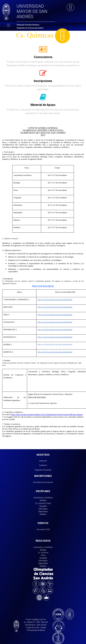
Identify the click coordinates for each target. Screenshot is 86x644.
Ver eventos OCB (43, 529)
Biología (43, 500)
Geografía (43, 506)
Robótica (43, 514)
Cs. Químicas (40, 503)
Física (49, 503)
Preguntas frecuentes (43, 470)
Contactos (43, 465)
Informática (43, 509)
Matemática (43, 512)
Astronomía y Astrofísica (43, 498)
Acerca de (43, 461)
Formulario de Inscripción (43, 482)
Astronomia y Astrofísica (43, 547)
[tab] (43, 51)
